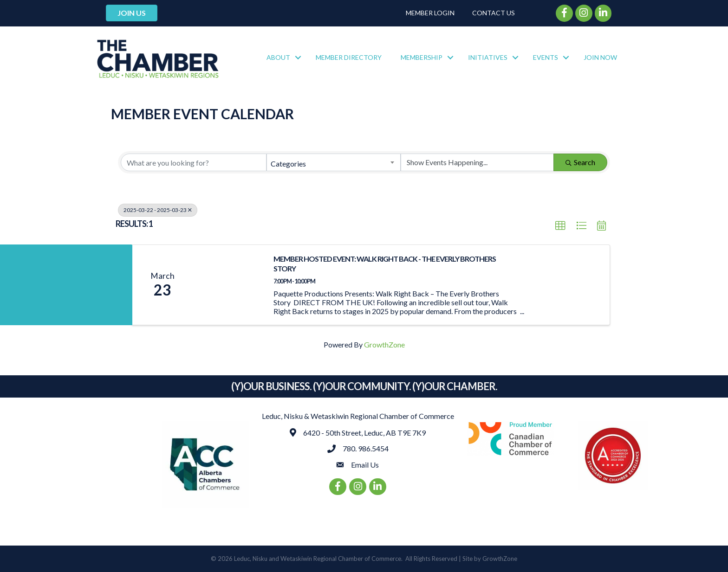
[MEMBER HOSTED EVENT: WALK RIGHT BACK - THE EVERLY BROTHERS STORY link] (228, 285)
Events (546, 57)
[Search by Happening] (477, 162)
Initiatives (488, 57)
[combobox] (333, 162)
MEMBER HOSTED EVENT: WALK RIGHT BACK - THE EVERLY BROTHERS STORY (385, 264)
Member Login (430, 13)
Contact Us (494, 13)
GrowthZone (384, 344)
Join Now (600, 57)
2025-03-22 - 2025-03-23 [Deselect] (158, 210)
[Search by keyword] (194, 162)
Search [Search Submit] (580, 162)
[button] (560, 226)
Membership (422, 57)
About (278, 57)
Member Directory (349, 57)
